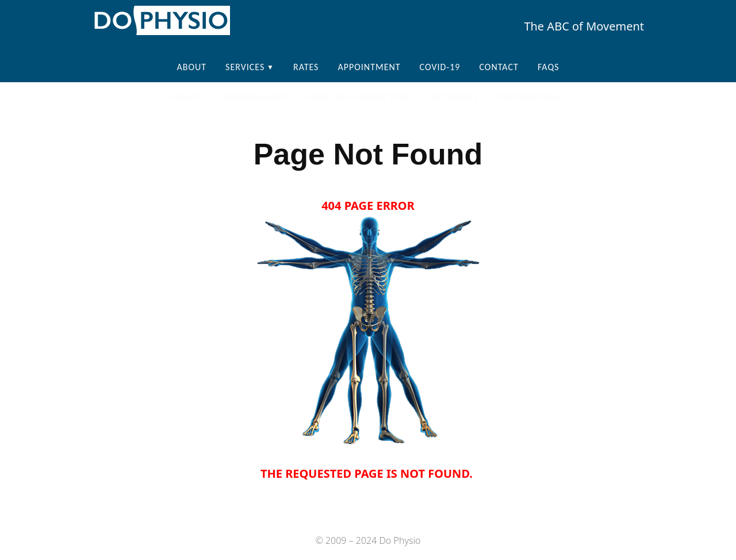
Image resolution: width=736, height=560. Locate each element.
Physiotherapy (253, 97)
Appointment (369, 67)
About (191, 67)
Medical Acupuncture (359, 97)
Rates (306, 67)
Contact (499, 67)
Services (245, 67)
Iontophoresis (532, 97)
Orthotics (454, 97)
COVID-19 (440, 67)
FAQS (549, 67)
